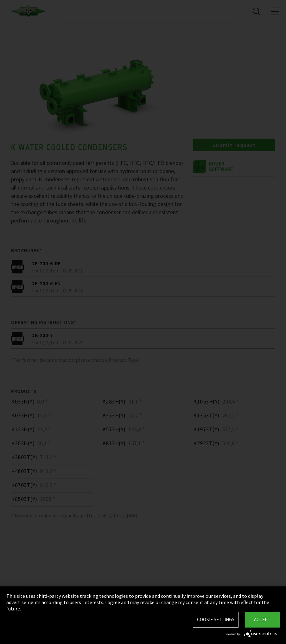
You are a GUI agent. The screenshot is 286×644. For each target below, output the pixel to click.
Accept (262, 619)
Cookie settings (216, 619)
